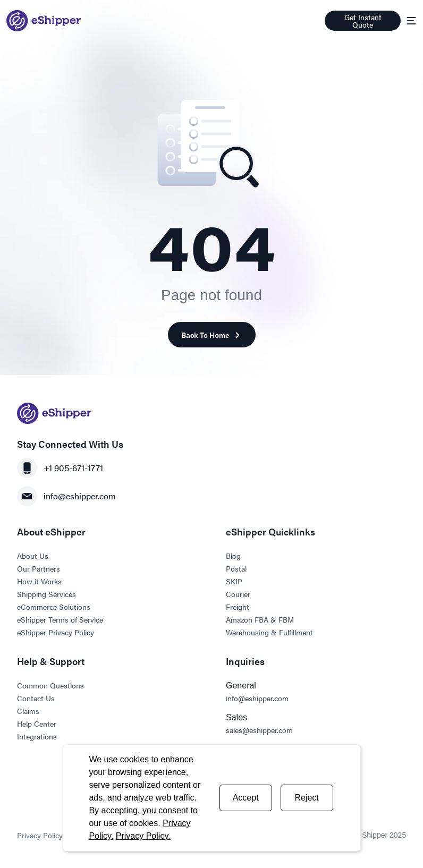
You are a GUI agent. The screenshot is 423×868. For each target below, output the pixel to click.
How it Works (39, 581)
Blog (233, 556)
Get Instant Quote (363, 21)
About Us (33, 556)
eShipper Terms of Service (60, 619)
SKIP (234, 581)
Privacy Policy (40, 835)
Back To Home (212, 335)
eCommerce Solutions (54, 607)
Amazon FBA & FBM (260, 619)
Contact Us (36, 698)
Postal (236, 568)
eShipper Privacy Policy (56, 632)
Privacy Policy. (143, 836)
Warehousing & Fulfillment (269, 632)
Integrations (37, 736)
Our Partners (39, 568)
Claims (28, 711)
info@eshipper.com (66, 496)
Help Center (37, 724)
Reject (306, 798)
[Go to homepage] (44, 21)
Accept (246, 798)
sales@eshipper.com (259, 730)
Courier (238, 594)
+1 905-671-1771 (60, 468)
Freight (238, 607)
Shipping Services (46, 594)
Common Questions (50, 685)
